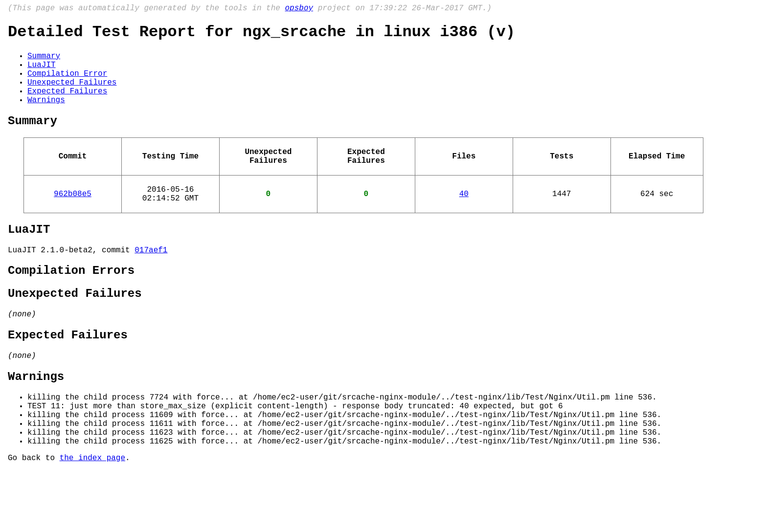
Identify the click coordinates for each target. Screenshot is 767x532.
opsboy (299, 9)
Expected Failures (67, 105)
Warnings (46, 116)
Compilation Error (67, 84)
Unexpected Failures (72, 94)
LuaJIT (42, 73)
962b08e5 (73, 220)
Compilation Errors (71, 304)
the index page (92, 519)
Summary (44, 62)
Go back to (34, 519)
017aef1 (151, 282)
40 (464, 220)
